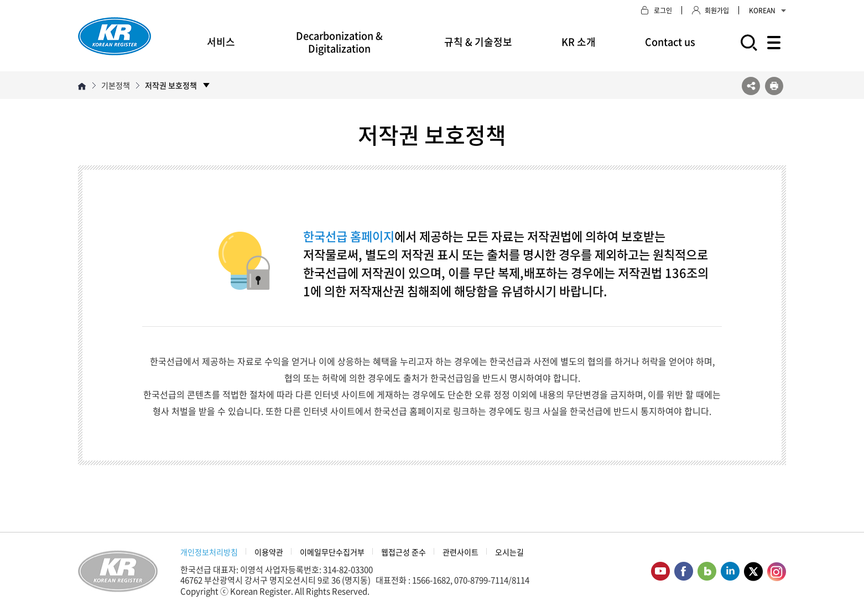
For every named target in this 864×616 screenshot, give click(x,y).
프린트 (774, 86)
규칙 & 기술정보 (478, 42)
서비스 (221, 42)
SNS (751, 86)
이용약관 (269, 552)
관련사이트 (460, 552)
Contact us (670, 42)
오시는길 (509, 552)
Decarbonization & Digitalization (339, 42)
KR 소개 (579, 42)
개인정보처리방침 (209, 552)
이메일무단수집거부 (332, 552)
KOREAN (767, 11)
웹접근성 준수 (404, 552)
